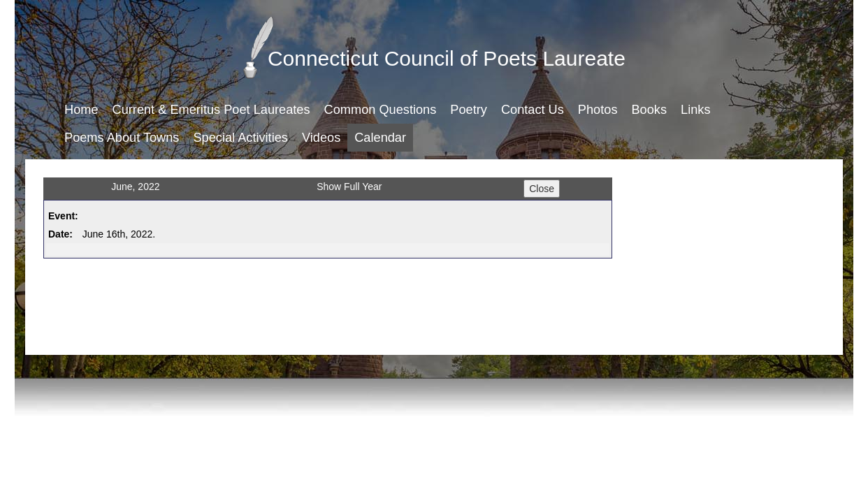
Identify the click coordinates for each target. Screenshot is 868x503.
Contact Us (533, 110)
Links (695, 110)
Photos (598, 110)
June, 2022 (135, 187)
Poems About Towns (122, 138)
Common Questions (381, 110)
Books (649, 110)
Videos (321, 138)
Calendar (380, 138)
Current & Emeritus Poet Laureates (211, 110)
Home (81, 110)
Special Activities (240, 138)
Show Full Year (349, 187)
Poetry (469, 110)
